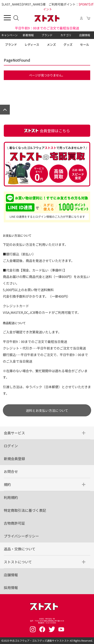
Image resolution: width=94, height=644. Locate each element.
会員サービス (14, 433)
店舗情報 (85, 35)
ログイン (11, 446)
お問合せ (11, 471)
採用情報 (11, 588)
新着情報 (28, 35)
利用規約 (11, 497)
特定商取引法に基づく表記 (25, 510)
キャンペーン (9, 35)
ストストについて (18, 562)
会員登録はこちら (47, 131)
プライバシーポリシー (21, 536)
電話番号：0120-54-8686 (47, 623)
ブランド (47, 35)
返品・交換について (20, 549)
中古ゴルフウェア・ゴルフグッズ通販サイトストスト (39, 641)
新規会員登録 (14, 459)
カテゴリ (66, 35)
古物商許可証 (14, 523)
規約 (7, 484)
